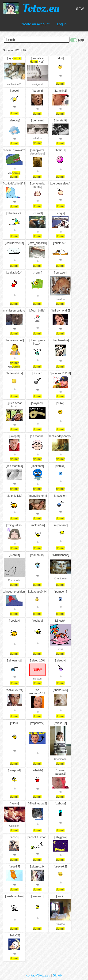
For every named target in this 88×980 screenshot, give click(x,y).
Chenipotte (14, 580)
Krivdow (37, 138)
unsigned (37, 84)
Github (57, 975)
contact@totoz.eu (38, 975)
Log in (62, 24)
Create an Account (35, 24)
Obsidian (14, 826)
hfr (60, 76)
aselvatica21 (14, 84)
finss (60, 649)
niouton (37, 679)
